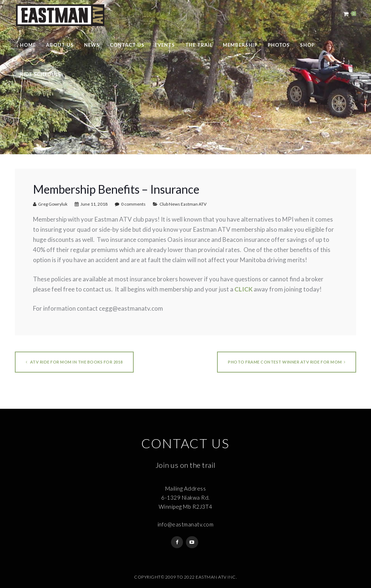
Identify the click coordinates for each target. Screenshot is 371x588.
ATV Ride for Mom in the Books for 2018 (74, 362)
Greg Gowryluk (53, 204)
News (92, 45)
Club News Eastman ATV (183, 204)
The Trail (199, 45)
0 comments (133, 204)
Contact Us (127, 45)
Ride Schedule (41, 74)
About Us (60, 45)
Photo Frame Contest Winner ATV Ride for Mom (287, 362)
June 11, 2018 (94, 204)
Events (165, 45)
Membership (240, 45)
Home (28, 45)
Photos (279, 45)
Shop (307, 45)
